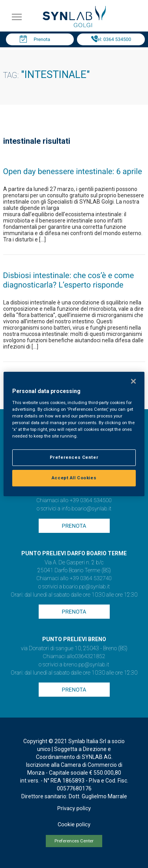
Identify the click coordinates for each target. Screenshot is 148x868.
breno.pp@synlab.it (86, 665)
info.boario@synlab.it (86, 509)
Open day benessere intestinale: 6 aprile (73, 171)
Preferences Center (74, 841)
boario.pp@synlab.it (87, 587)
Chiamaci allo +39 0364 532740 (74, 579)
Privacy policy (74, 809)
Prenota (42, 39)
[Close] (133, 381)
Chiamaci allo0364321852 (74, 657)
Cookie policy (74, 825)
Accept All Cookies (74, 478)
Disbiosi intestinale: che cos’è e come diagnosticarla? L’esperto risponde (69, 280)
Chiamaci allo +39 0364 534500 (74, 501)
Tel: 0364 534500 (113, 39)
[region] (74, 434)
